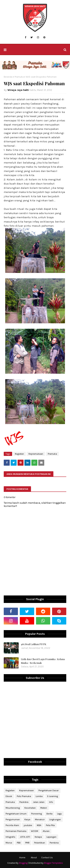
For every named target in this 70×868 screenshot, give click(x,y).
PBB (19, 843)
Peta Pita (50, 825)
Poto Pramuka (24, 796)
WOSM (35, 831)
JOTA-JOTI (25, 837)
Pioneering (36, 814)
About (34, 858)
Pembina (54, 843)
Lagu (59, 814)
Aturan (46, 831)
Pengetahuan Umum (16, 814)
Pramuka (19, 77)
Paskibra (24, 802)
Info (51, 802)
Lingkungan (55, 819)
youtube (28, 825)
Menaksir (40, 819)
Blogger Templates (53, 863)
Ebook (9, 796)
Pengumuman (13, 819)
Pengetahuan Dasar (49, 790)
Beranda (8, 77)
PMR (27, 843)
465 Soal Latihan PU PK (34, 644)
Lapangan (51, 837)
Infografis (10, 837)
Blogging (23, 863)
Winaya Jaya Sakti (18, 90)
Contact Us (47, 858)
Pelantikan (40, 843)
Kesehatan (30, 808)
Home (22, 858)
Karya (27, 819)
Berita (49, 814)
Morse (9, 843)
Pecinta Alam (12, 825)
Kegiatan (19, 454)
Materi (44, 808)
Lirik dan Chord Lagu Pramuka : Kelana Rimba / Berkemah (43, 661)
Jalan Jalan (39, 802)
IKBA (39, 825)
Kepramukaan (36, 454)
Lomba (39, 796)
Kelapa (38, 837)
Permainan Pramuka (16, 831)
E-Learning (53, 796)
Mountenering (13, 808)
